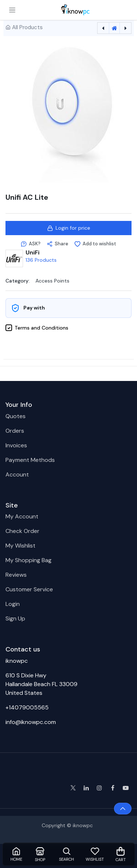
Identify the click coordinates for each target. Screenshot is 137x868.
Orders (15, 431)
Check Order (22, 531)
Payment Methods (30, 460)
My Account (22, 516)
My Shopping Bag (28, 560)
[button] (31, 244)
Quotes (16, 416)
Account (17, 474)
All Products (27, 27)
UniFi (33, 252)
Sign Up (15, 618)
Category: (18, 280)
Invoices (16, 445)
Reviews (16, 575)
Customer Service (29, 589)
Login (13, 604)
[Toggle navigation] (12, 10)
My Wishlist (20, 546)
